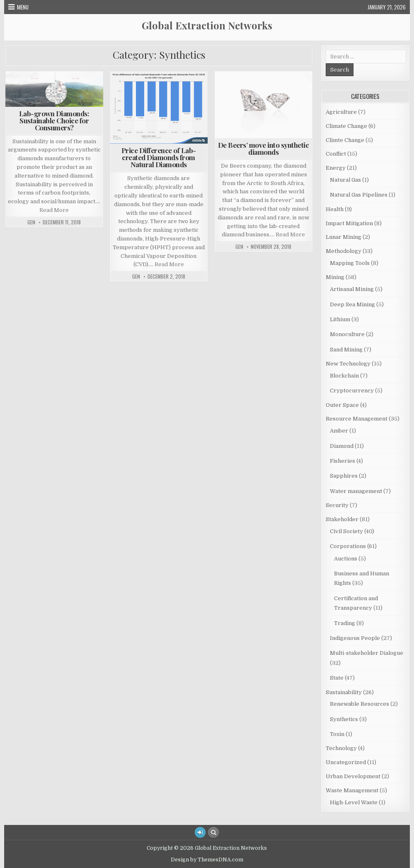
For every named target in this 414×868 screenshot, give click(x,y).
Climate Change (346, 126)
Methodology (344, 251)
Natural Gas (345, 180)
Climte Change (345, 140)
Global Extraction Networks (207, 25)
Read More (54, 210)
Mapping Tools (350, 263)
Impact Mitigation (349, 223)
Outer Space (342, 405)
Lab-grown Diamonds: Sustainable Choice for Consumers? (54, 120)
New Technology (348, 364)
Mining (335, 277)
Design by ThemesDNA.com (207, 860)
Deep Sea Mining (352, 304)
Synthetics (344, 719)
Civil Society (346, 531)
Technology (341, 748)
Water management (356, 491)
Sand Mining (346, 350)
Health (335, 209)
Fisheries (343, 461)
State (337, 678)
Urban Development (353, 776)
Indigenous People (355, 638)
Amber (339, 431)
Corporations (348, 546)
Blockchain (344, 376)
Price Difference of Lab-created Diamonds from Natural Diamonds (159, 157)
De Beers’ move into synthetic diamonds (264, 148)
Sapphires (344, 476)
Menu (23, 7)
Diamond (342, 446)
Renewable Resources (360, 704)
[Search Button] (213, 832)
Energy (336, 168)
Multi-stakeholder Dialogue (367, 653)
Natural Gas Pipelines (359, 195)
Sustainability (344, 692)
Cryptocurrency (352, 391)
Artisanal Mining (352, 289)
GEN (31, 222)
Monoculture (347, 334)
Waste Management (352, 790)
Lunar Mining (344, 237)
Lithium (340, 319)
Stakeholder (342, 519)
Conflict (336, 154)
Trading (345, 623)
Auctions (346, 559)
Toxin (337, 734)
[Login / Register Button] (200, 832)
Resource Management (357, 419)
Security (337, 505)
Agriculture (341, 112)
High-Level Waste (354, 802)
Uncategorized (346, 762)
